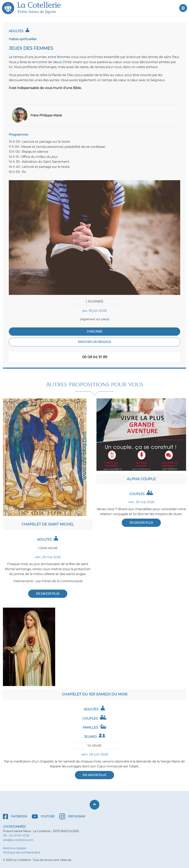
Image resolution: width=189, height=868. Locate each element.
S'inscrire (95, 332)
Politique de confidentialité (22, 853)
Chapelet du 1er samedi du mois (95, 694)
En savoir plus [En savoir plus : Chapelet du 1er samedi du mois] (94, 775)
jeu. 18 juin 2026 (95, 311)
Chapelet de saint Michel (48, 524)
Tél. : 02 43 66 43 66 (16, 835)
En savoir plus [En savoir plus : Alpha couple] (141, 523)
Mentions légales (14, 848)
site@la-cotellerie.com (18, 840)
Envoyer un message (94, 342)
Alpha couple (141, 479)
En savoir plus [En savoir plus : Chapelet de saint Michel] (48, 594)
